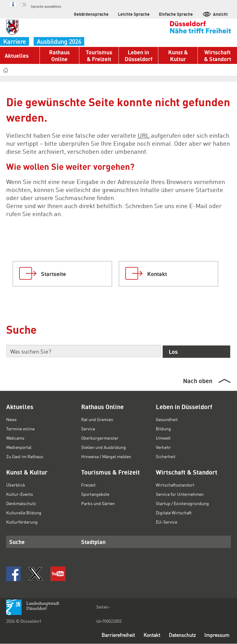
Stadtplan (92, 542)
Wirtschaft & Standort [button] (217, 56)
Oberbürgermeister (99, 438)
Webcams (16, 438)
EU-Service (167, 522)
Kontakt (147, 635)
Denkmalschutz (21, 503)
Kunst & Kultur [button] (178, 56)
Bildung (163, 429)
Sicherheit (165, 456)
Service (88, 429)
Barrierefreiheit (111, 635)
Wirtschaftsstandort (174, 485)
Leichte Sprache (141, 14)
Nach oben (197, 381)
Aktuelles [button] (16, 56)
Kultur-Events (19, 494)
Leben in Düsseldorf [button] (138, 56)
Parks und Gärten (98, 503)
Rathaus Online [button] (59, 56)
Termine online (20, 429)
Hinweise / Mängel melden (106, 456)
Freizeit (88, 485)
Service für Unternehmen (180, 494)
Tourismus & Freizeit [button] (99, 56)
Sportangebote (95, 494)
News (12, 419)
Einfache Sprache (179, 14)
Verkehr (163, 447)
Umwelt (163, 438)
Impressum (216, 635)
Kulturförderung (21, 522)
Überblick (15, 485)
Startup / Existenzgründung (182, 503)
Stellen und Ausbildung (103, 447)
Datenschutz (179, 635)
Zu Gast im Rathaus (25, 456)
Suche (16, 542)
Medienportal (19, 447)
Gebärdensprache (102, 14)
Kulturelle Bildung (23, 512)
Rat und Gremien (98, 419)
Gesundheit (167, 419)
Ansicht (216, 14)
